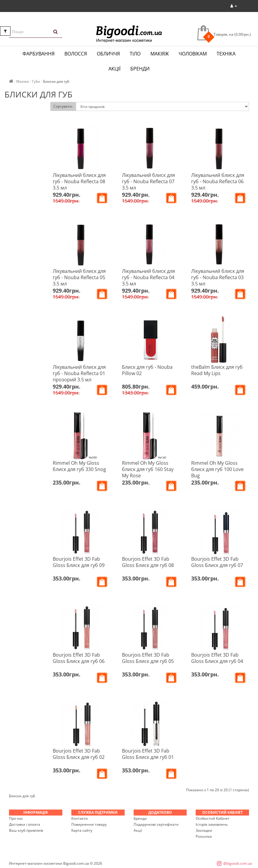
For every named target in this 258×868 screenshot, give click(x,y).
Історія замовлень (212, 824)
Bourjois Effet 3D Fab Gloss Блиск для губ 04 (217, 658)
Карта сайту (82, 830)
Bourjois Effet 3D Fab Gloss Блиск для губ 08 (148, 562)
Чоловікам (193, 54)
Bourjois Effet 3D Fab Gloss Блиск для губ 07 (217, 562)
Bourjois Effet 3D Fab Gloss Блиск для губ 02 (79, 754)
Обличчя (108, 54)
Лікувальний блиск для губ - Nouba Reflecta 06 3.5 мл (218, 181)
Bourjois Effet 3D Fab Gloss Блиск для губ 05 (148, 658)
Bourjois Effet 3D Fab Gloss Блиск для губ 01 (148, 754)
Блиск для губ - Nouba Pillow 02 (147, 370)
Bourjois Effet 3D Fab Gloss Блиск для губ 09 (79, 562)
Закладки (204, 830)
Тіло (135, 54)
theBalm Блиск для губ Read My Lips (217, 370)
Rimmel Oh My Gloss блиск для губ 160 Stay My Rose (148, 469)
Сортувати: (63, 106)
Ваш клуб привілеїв (26, 830)
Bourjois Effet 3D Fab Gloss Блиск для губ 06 (79, 658)
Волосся (76, 54)
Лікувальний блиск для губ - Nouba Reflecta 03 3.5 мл (218, 277)
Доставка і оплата (25, 824)
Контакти (80, 818)
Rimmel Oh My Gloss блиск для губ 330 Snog (79, 466)
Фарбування (39, 54)
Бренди (140, 69)
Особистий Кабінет (213, 818)
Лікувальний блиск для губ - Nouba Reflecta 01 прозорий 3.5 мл (79, 373)
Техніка (226, 54)
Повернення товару (89, 824)
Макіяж (160, 54)
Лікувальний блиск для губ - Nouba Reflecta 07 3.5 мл (148, 181)
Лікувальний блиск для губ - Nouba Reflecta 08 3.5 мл (79, 181)
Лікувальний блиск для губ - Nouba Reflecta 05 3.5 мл (79, 277)
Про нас (16, 818)
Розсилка (204, 836)
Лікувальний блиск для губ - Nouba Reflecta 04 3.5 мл (148, 277)
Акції (114, 69)
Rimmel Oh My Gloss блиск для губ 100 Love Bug (217, 469)
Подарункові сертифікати (156, 824)
